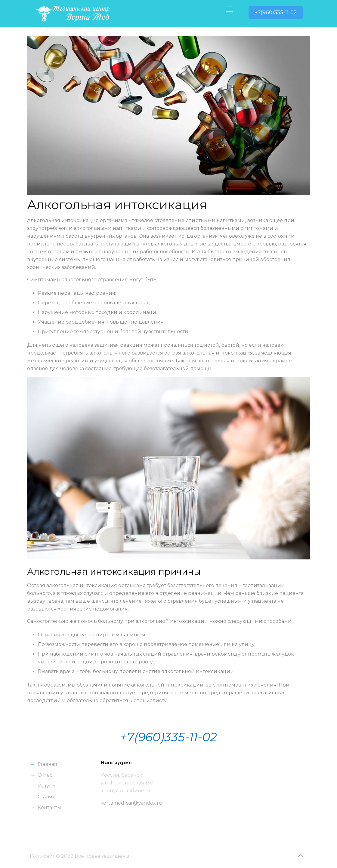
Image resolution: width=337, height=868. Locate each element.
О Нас (45, 775)
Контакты (49, 807)
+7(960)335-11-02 (276, 12)
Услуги (46, 786)
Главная (47, 764)
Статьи (46, 797)
